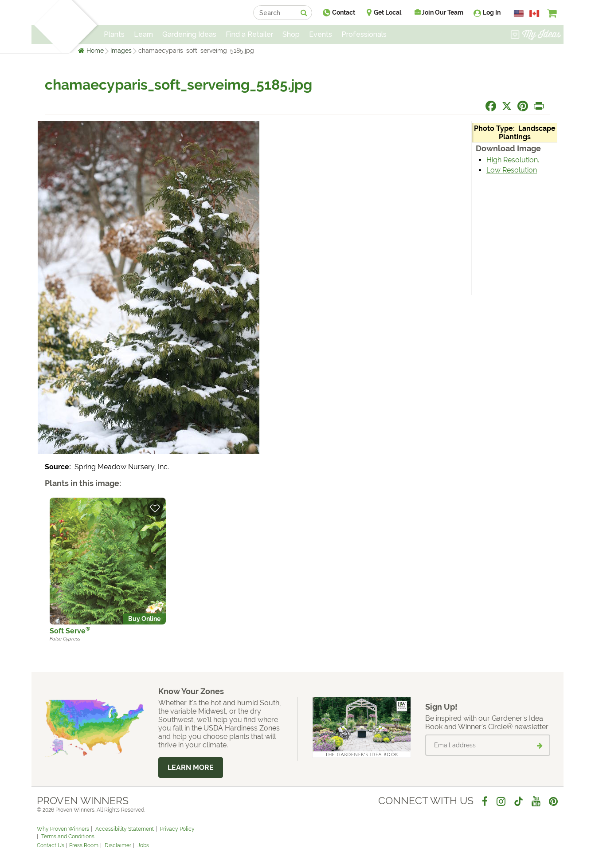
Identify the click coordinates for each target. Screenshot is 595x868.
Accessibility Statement (125, 829)
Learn (143, 34)
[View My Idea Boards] (536, 35)
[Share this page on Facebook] (491, 106)
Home (95, 51)
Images (121, 51)
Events (321, 34)
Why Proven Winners (63, 829)
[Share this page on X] (507, 106)
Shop (291, 34)
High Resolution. (513, 160)
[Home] (47, 27)
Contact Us (51, 845)
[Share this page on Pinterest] (523, 106)
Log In (492, 12)
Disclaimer (118, 845)
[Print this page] (539, 106)
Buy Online (144, 619)
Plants (114, 34)
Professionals (364, 34)
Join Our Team (439, 12)
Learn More (191, 768)
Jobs (143, 845)
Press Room (84, 845)
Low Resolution (512, 170)
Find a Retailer (249, 34)
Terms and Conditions (68, 837)
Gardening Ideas (189, 34)
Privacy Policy (177, 829)
